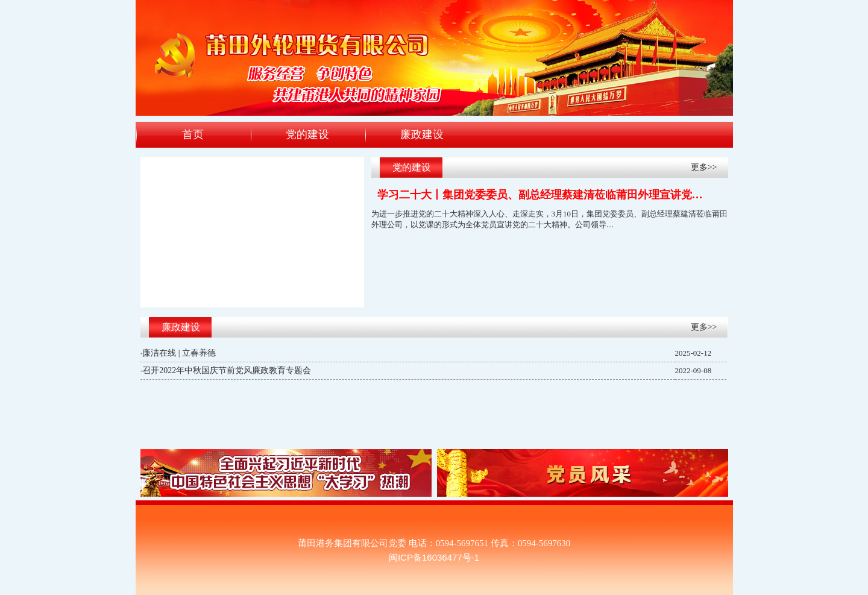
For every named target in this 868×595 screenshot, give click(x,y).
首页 (193, 134)
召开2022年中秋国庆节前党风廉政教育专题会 (227, 370)
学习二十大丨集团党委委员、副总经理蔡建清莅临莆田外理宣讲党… (540, 195)
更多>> (704, 167)
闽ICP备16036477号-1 (434, 557)
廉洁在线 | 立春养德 (179, 353)
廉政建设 (422, 134)
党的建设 (307, 134)
